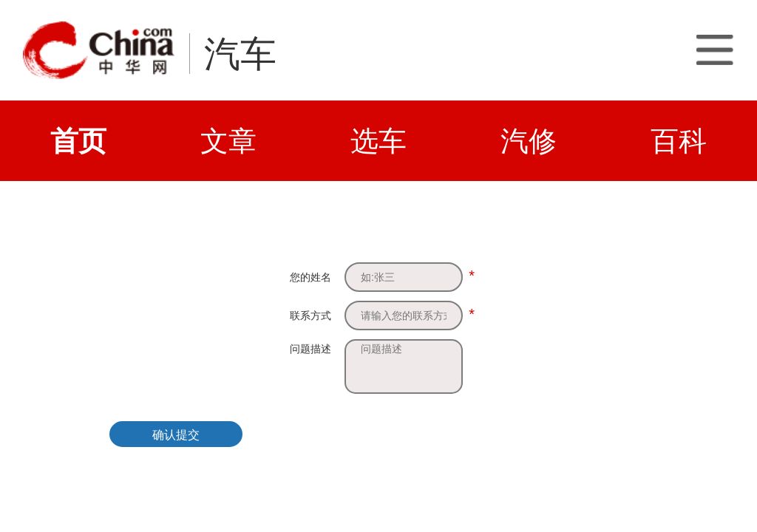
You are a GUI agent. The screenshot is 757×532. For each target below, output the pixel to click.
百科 (679, 141)
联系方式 (310, 316)
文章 (228, 141)
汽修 (529, 141)
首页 (78, 141)
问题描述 (310, 349)
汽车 (240, 54)
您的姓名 (310, 277)
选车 (378, 141)
